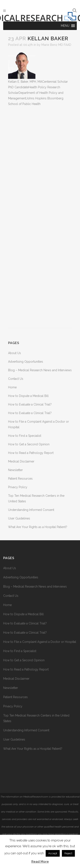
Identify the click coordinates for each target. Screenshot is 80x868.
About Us (15, 353)
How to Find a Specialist (25, 436)
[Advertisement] (40, 217)
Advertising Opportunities (26, 362)
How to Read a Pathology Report (31, 453)
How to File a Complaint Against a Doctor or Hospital (40, 642)
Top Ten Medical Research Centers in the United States (36, 718)
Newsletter (15, 470)
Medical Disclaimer (21, 461)
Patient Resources (20, 479)
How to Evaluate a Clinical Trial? (30, 404)
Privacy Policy (18, 487)
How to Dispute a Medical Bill (28, 396)
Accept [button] (53, 853)
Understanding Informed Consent (31, 510)
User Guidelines (19, 518)
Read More (40, 862)
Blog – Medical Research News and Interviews (40, 370)
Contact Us (16, 379)
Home (12, 387)
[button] (65, 26)
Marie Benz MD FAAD (56, 45)
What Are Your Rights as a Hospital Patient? (38, 527)
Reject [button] (68, 853)
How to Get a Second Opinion (29, 444)
